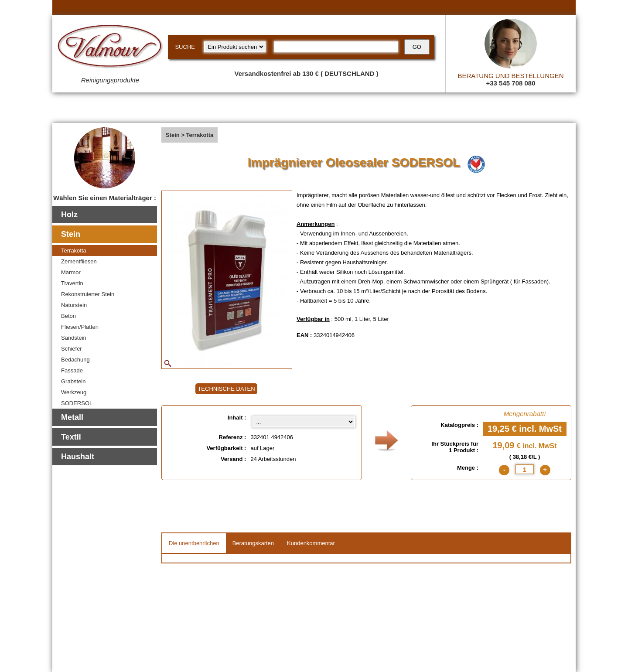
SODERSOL (77, 403)
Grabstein (73, 381)
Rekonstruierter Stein (88, 294)
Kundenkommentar (311, 543)
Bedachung (75, 360)
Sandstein (74, 338)
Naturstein (74, 305)
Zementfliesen (79, 261)
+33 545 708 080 (510, 83)
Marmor (71, 272)
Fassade (72, 370)
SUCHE (185, 47)
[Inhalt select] (304, 422)
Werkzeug (74, 392)
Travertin (72, 283)
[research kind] (235, 47)
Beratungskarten (253, 543)
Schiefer (72, 349)
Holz (69, 215)
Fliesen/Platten (80, 327)
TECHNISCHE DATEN (226, 389)
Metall (72, 417)
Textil (71, 437)
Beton (68, 316)
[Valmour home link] (110, 48)
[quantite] (525, 469)
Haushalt (78, 457)
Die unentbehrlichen (194, 543)
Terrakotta (74, 251)
